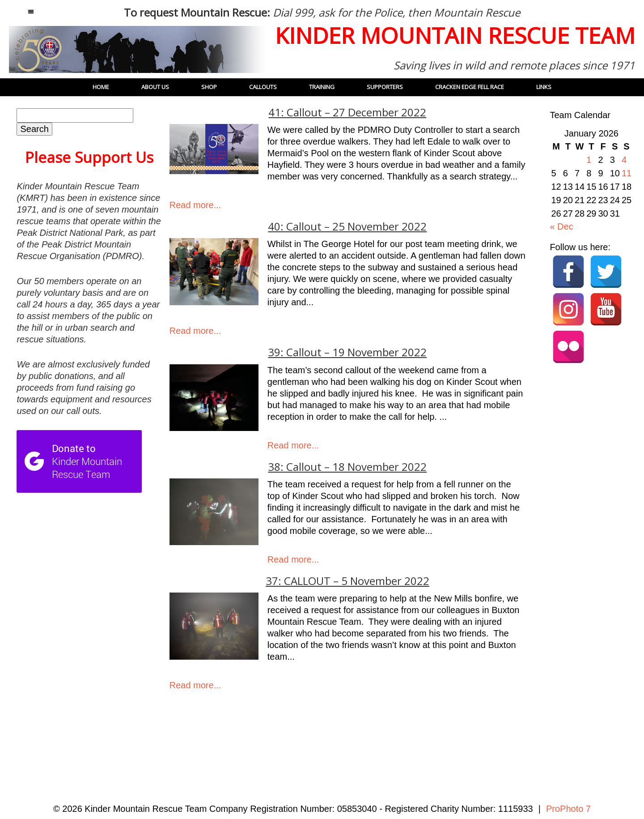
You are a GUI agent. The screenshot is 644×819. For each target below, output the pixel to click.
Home (101, 87)
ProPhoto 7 (568, 809)
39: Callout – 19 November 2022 (347, 352)
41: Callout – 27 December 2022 (347, 112)
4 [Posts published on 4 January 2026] (624, 160)
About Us (155, 87)
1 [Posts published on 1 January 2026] (589, 160)
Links (544, 87)
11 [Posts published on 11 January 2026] (627, 173)
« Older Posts (200, 731)
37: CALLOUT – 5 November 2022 (347, 581)
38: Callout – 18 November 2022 (347, 467)
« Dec (561, 226)
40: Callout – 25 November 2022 (347, 226)
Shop (209, 87)
